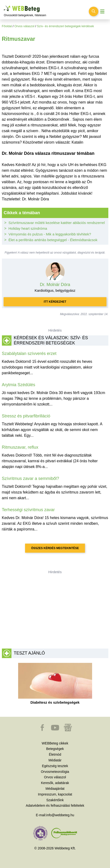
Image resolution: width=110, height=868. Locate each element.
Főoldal (7, 26)
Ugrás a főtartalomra (4, 6)
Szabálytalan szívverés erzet (29, 353)
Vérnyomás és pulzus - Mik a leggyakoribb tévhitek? (50, 234)
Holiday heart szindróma (28, 228)
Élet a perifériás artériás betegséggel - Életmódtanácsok (53, 240)
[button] (43, 730)
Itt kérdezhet (55, 302)
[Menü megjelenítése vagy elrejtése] (102, 12)
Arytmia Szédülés (19, 385)
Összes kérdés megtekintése (55, 548)
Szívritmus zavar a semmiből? (31, 478)
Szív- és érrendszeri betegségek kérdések (65, 26)
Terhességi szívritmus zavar (28, 510)
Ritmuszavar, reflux (20, 447)
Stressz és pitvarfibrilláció (26, 416)
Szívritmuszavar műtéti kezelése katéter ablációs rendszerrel (57, 223)
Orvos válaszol (24, 26)
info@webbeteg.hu (60, 815)
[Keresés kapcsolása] (94, 11)
